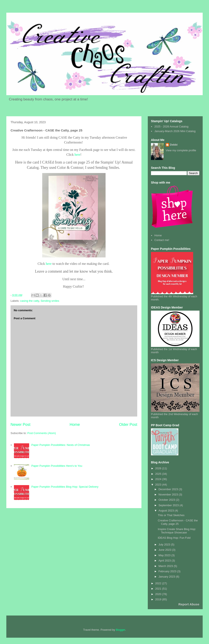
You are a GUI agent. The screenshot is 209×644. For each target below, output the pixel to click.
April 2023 (165, 561)
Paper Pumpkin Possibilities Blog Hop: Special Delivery (65, 487)
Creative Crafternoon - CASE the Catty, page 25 (178, 522)
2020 (159, 594)
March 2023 (166, 566)
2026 (159, 468)
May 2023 (165, 555)
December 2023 (169, 489)
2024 (159, 479)
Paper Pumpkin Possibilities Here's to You (57, 466)
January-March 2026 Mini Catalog (175, 131)
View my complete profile (181, 150)
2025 (159, 474)
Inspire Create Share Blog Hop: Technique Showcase (177, 531)
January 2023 (167, 577)
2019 (159, 599)
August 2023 (167, 511)
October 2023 (167, 500)
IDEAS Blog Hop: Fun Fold (174, 538)
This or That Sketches (171, 515)
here (77, 155)
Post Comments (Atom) (42, 433)
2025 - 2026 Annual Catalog (171, 126)
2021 (159, 589)
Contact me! (162, 240)
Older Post (128, 425)
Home (75, 425)
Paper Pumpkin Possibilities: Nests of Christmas (60, 445)
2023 (159, 485)
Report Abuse (189, 604)
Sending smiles (50, 301)
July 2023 (165, 545)
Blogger (121, 630)
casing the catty (30, 301)
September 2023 (169, 505)
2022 (159, 583)
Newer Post (20, 425)
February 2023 (168, 571)
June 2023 (165, 550)
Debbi (174, 145)
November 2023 (169, 494)
